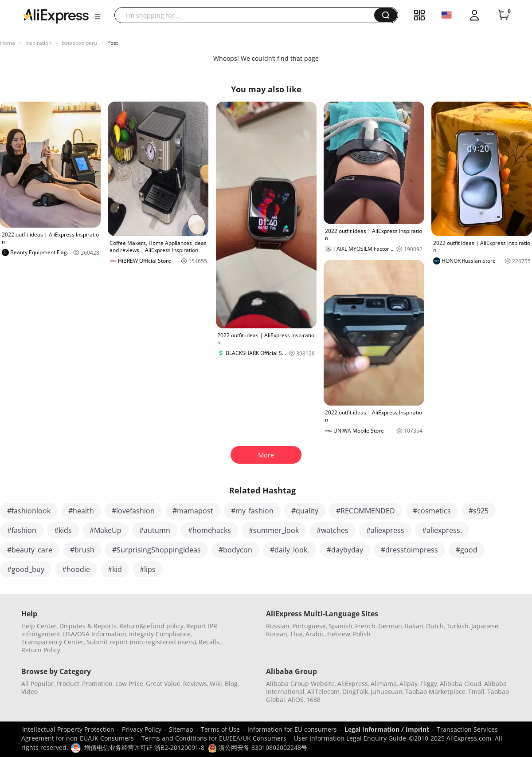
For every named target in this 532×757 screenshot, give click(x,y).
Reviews (195, 684)
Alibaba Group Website (300, 684)
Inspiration (38, 43)
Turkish (458, 626)
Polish (362, 634)
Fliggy (429, 684)
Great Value (163, 684)
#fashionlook (29, 511)
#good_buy (26, 569)
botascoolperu (79, 43)
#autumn (155, 530)
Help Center (39, 626)
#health (81, 511)
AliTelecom (323, 692)
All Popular (37, 684)
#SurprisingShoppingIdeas (156, 550)
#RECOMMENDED (366, 511)
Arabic (315, 634)
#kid (115, 569)
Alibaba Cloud (461, 684)
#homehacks (209, 530)
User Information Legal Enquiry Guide (350, 738)
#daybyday (345, 550)
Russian (278, 626)
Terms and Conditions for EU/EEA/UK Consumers (214, 738)
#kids (63, 530)
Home (8, 43)
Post (113, 43)
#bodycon (235, 550)
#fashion (22, 530)
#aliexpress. (442, 530)
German (390, 626)
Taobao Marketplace (435, 692)
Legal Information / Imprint (387, 729)
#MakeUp (106, 530)
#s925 (479, 511)
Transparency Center (53, 642)
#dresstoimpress (409, 550)
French (365, 626)
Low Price (129, 684)
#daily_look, (289, 550)
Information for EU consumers (292, 729)
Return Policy (41, 650)
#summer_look (274, 530)
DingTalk (355, 692)
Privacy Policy (142, 729)
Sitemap (181, 729)
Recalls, (210, 642)
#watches (332, 530)
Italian (414, 626)
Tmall (476, 692)
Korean (277, 634)
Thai (296, 634)
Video (29, 692)
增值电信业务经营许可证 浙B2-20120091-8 (144, 747)
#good (467, 550)
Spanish (340, 626)
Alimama (384, 684)
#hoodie (76, 569)
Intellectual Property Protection (68, 729)
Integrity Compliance (160, 634)
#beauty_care (30, 550)
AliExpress (353, 684)
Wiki (216, 684)
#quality (305, 511)
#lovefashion (133, 511)
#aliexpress (385, 530)
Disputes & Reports (88, 626)
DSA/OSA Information (95, 634)
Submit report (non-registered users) (141, 642)
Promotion (97, 684)
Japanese (485, 626)
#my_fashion (252, 511)
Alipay (409, 684)
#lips (148, 569)
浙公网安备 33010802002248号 (258, 747)
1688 (313, 700)
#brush (82, 550)
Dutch (435, 626)
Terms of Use (220, 729)
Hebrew (339, 634)
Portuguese (309, 626)
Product (68, 684)
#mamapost (193, 511)
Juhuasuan (387, 692)
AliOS (296, 700)
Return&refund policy (151, 626)
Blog (231, 684)
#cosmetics (432, 511)
